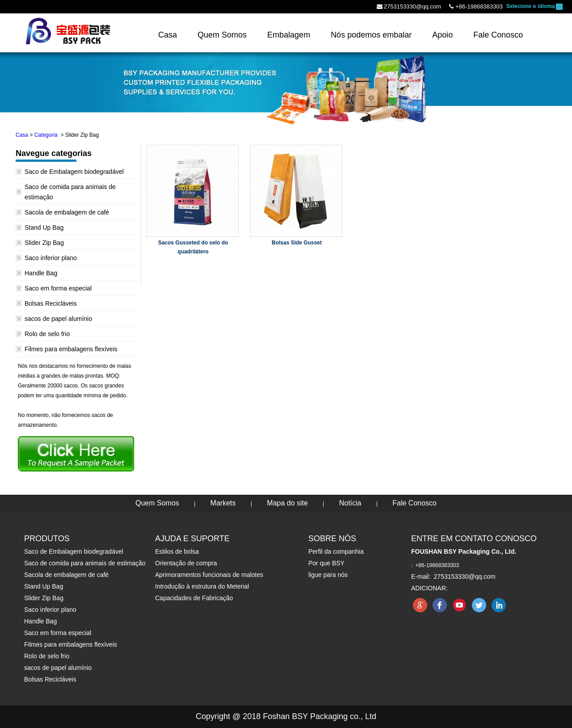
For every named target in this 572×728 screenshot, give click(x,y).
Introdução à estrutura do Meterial (202, 586)
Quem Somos (157, 503)
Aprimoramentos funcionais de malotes (209, 575)
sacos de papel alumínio (58, 319)
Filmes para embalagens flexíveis (71, 349)
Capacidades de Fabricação (194, 598)
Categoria (46, 135)
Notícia (350, 503)
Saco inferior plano (51, 258)
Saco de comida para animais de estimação (85, 563)
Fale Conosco (414, 503)
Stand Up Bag (44, 227)
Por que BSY (326, 563)
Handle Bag (41, 273)
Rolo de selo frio (47, 334)
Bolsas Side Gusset (297, 243)
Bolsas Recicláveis (51, 303)
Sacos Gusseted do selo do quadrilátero (193, 247)
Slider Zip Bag (44, 243)
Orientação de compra (186, 563)
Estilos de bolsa (177, 551)
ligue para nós (328, 575)
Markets (223, 503)
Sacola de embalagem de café (67, 212)
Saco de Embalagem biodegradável (74, 172)
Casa (22, 135)
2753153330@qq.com (412, 6)
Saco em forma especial (58, 288)
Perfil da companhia (336, 551)
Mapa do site (287, 503)
